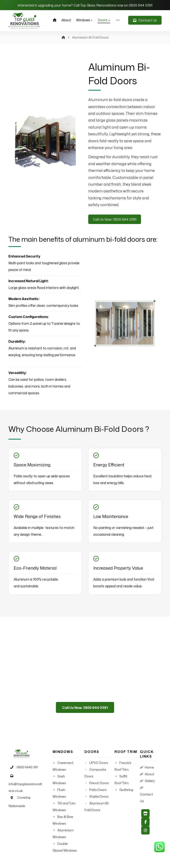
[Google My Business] (145, 817)
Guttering (126, 792)
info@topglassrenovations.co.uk (26, 785)
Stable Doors (99, 798)
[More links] (118, 20)
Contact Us (146, 797)
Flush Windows (69, 785)
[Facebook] (145, 825)
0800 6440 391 (22, 769)
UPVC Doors (99, 765)
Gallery (147, 783)
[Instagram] (145, 834)
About (147, 776)
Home (147, 769)
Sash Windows (68, 778)
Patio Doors (98, 792)
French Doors (99, 785)
